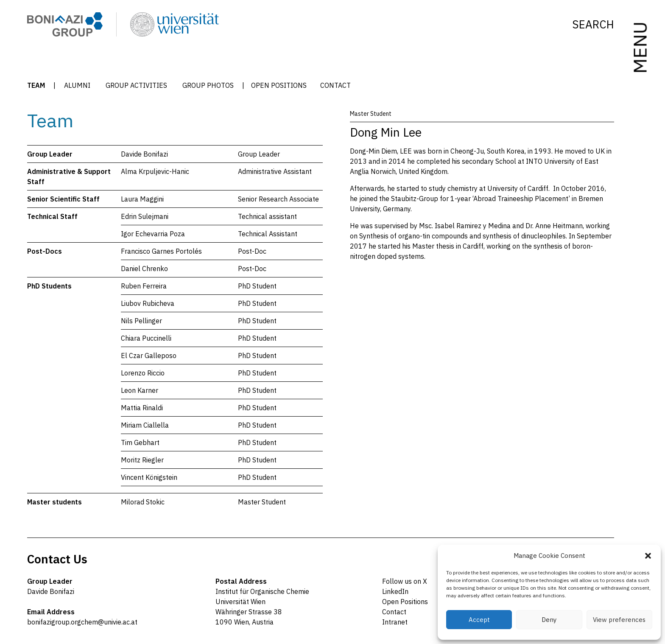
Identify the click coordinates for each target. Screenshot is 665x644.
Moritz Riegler (142, 460)
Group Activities (136, 85)
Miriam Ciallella (145, 425)
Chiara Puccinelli (146, 338)
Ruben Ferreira (144, 286)
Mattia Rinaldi (142, 408)
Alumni (77, 85)
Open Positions (279, 85)
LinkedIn (395, 591)
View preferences (619, 620)
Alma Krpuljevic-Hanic (155, 171)
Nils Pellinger (141, 321)
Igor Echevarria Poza (153, 234)
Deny (549, 620)
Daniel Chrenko (144, 269)
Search (593, 24)
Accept (479, 620)
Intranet (395, 622)
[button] (648, 556)
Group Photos (208, 85)
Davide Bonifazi (144, 154)
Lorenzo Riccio (143, 373)
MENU (640, 48)
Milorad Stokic (143, 502)
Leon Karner (140, 390)
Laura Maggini (142, 199)
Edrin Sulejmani (145, 216)
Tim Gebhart (140, 442)
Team (36, 85)
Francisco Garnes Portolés (161, 251)
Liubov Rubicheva (148, 303)
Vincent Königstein (149, 477)
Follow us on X (405, 581)
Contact (335, 85)
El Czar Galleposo (149, 356)
